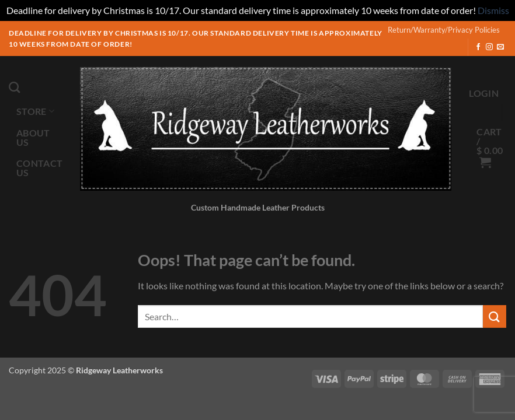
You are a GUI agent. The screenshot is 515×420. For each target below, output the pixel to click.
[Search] (14, 87)
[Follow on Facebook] (478, 47)
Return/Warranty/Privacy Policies (444, 30)
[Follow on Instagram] (489, 47)
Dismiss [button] (493, 10)
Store (35, 111)
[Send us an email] (500, 47)
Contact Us (39, 168)
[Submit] (495, 316)
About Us (33, 137)
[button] (484, 93)
